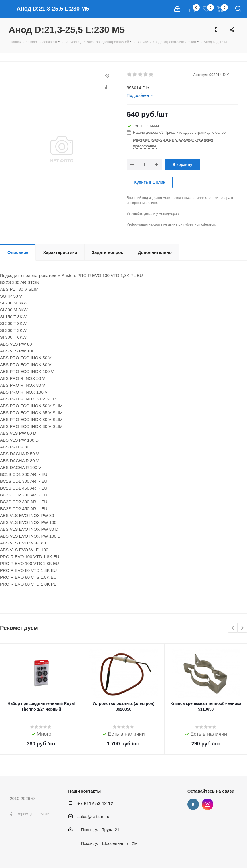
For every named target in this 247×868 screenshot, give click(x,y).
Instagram (208, 804)
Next (242, 628)
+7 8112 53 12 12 (95, 803)
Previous (233, 628)
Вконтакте (193, 804)
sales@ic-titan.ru (93, 816)
